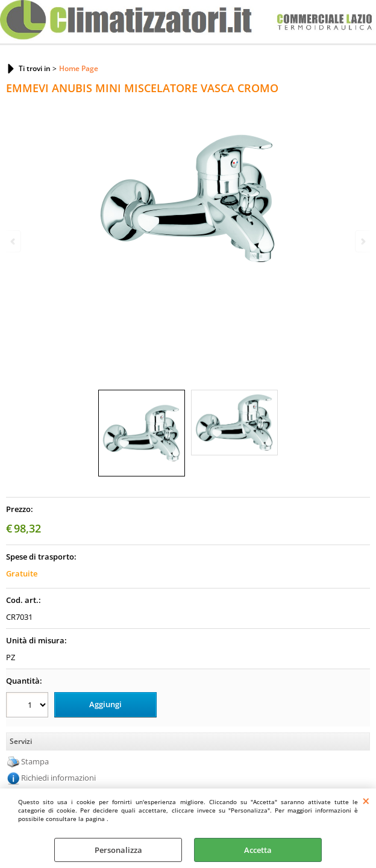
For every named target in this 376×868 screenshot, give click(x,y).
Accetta (258, 850)
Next (362, 241)
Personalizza (118, 850)
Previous (14, 241)
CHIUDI (366, 801)
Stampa (35, 761)
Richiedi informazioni (58, 778)
